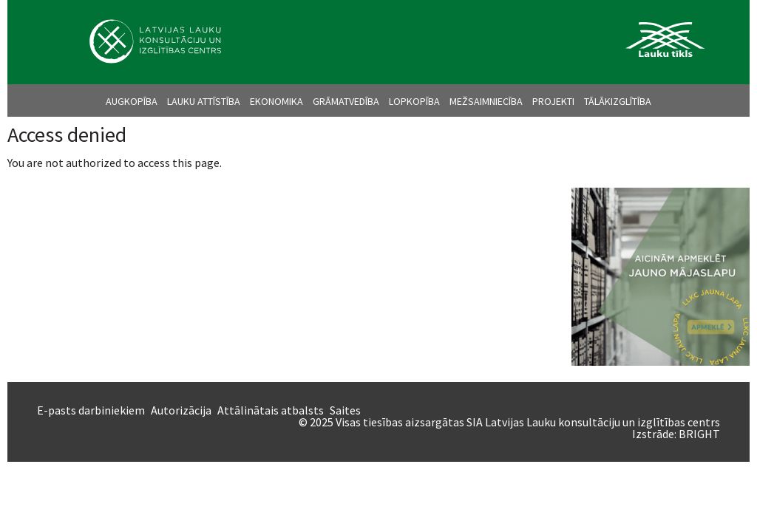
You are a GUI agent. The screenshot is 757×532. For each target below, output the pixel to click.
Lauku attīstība (204, 101)
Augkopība (132, 101)
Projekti (553, 101)
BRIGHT (699, 434)
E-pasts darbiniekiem (91, 410)
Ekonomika (276, 101)
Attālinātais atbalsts (271, 410)
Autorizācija (181, 410)
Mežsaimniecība (486, 101)
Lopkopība (414, 101)
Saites (345, 410)
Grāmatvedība (346, 101)
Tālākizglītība (618, 101)
